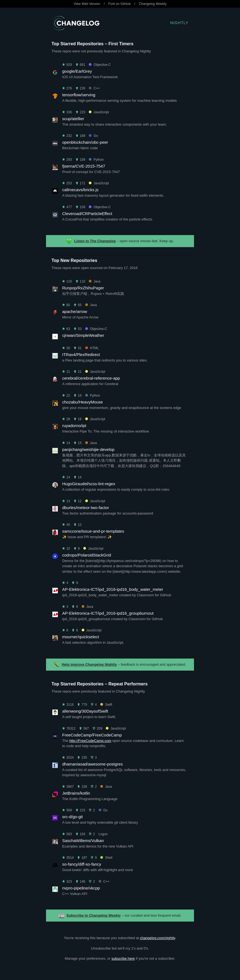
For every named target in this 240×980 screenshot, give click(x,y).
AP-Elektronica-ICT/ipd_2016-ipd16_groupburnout (108, 613)
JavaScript (99, 112)
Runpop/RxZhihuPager (83, 288)
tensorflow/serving (79, 95)
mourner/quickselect (81, 637)
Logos (103, 834)
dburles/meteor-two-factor (86, 508)
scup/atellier (73, 119)
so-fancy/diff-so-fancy (82, 864)
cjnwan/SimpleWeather (83, 335)
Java (95, 281)
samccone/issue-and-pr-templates (93, 531)
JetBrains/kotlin (76, 793)
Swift (106, 705)
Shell (106, 858)
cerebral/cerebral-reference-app (91, 378)
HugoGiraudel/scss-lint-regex (89, 484)
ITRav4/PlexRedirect (81, 355)
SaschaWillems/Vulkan (83, 841)
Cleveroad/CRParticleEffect (87, 214)
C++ (94, 88)
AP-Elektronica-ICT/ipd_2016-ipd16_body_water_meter (113, 589)
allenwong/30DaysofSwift (85, 711)
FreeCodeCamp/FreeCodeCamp (92, 735)
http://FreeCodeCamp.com (90, 741)
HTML (92, 348)
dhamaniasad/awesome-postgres (92, 764)
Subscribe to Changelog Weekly (94, 915)
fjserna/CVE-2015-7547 (84, 166)
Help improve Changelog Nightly (89, 664)
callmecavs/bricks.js (80, 190)
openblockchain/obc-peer (85, 142)
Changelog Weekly (153, 4)
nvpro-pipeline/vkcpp (81, 888)
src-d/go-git (72, 817)
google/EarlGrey (77, 71)
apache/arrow (75, 311)
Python (96, 160)
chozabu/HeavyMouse (82, 402)
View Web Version (87, 4)
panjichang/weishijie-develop (88, 449)
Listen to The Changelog (95, 241)
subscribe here (123, 958)
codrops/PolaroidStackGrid (87, 555)
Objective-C (100, 65)
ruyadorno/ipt (74, 426)
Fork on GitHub (120, 4)
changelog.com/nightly (158, 938)
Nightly (179, 23)
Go (93, 136)
